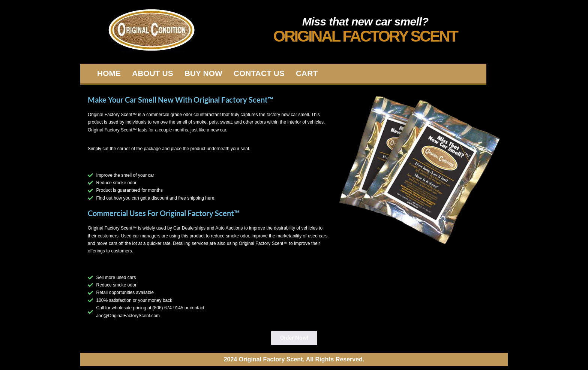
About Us (153, 73)
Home (109, 73)
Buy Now (203, 73)
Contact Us (259, 73)
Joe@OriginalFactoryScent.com (128, 316)
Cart (307, 73)
